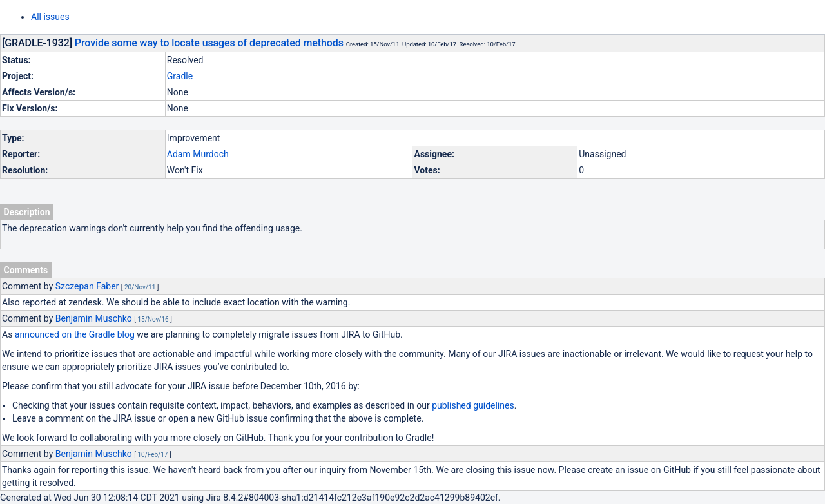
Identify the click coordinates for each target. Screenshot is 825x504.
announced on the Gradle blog (75, 334)
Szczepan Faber (87, 286)
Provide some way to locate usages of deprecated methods (209, 43)
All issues (50, 17)
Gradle (180, 76)
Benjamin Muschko (94, 318)
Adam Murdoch (198, 154)
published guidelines (473, 405)
